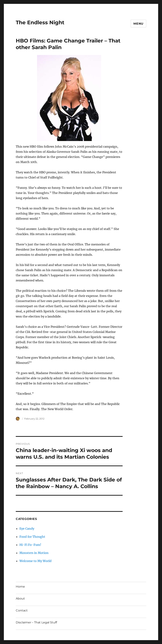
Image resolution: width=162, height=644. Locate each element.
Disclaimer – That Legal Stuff (36, 622)
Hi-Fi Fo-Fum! (30, 545)
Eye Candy (27, 529)
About (20, 598)
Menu (138, 24)
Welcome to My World (35, 561)
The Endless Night (40, 22)
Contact (22, 610)
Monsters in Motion (34, 553)
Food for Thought (32, 537)
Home (20, 587)
